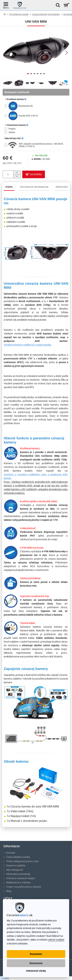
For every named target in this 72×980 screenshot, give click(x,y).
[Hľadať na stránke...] (57, 5)
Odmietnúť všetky (36, 971)
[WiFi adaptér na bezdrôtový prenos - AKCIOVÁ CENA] (6, 145)
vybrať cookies (56, 940)
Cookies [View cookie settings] (4, 978)
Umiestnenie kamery (17, 125)
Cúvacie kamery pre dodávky (46, 14)
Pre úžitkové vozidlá (19, 14)
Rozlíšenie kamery (16, 99)
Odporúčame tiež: (14, 138)
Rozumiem (36, 954)
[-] (17, 176)
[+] (17, 173)
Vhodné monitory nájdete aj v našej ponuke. (28, 345)
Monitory (62, 187)
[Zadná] (6, 132)
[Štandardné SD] (6, 106)
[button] (67, 52)
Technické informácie (34, 187)
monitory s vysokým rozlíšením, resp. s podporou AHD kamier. (36, 476)
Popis (9, 187)
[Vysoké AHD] (6, 116)
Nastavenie (36, 963)
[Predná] (6, 129)
